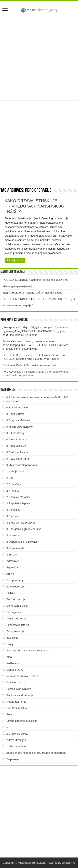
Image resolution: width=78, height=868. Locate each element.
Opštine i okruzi (16, 682)
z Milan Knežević (17, 746)
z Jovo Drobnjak (16, 740)
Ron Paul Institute (17, 708)
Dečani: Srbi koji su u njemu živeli (36, 365)
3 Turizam (12, 555)
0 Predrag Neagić (17, 439)
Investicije (12, 638)
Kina (9, 657)
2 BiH (10, 478)
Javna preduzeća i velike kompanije (28, 650)
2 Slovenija (13, 510)
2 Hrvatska (13, 491)
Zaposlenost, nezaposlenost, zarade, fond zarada (36, 753)
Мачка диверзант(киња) (17, 286)
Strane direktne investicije (22, 721)
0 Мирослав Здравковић (22, 465)
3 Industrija (13, 535)
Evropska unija (15, 631)
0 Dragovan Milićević (19, 420)
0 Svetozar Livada (17, 452)
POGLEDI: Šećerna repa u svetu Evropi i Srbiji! (31, 359)
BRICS (11, 593)
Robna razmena (16, 702)
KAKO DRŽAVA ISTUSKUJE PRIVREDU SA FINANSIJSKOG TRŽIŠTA (34, 206)
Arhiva (10, 574)
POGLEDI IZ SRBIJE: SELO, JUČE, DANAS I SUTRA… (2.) (39, 299)
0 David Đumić (15, 414)
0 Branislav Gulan (17, 407)
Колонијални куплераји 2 (18, 305)
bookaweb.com (15, 587)
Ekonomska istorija (18, 625)
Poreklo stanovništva (19, 689)
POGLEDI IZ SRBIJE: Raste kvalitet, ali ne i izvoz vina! (35, 280)
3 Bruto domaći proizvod (21, 523)
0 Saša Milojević (16, 446)
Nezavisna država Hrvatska (23, 676)
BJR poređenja (15, 580)
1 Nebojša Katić (16, 471)
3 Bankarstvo (14, 516)
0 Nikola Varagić (16, 433)
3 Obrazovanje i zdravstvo (22, 542)
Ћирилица (13, 759)
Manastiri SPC (15, 670)
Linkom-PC (68, 863)
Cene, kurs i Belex (17, 606)
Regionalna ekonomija (20, 695)
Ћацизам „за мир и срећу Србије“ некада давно (32, 293)
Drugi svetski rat (16, 619)
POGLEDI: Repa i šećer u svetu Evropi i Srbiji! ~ (32, 355)
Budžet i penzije (16, 599)
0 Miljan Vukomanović (20, 427)
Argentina (12, 567)
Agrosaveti (13, 561)
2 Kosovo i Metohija (18, 497)
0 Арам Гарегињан (18, 459)
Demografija (14, 612)
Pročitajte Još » (15, 260)
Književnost (13, 663)
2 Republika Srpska (18, 503)
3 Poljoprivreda (15, 548)
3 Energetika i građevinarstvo (24, 529)
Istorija (10, 644)
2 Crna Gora (14, 484)
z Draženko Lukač (17, 734)
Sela (9, 714)
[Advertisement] (39, 58)
